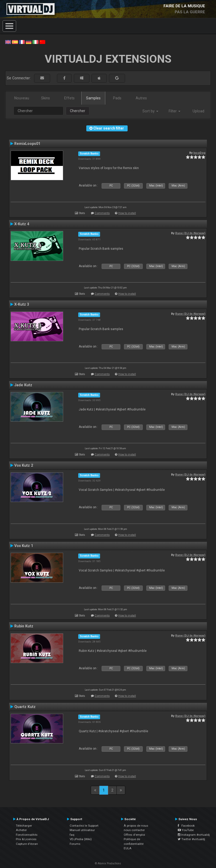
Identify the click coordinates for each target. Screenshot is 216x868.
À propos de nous (136, 826)
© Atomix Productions (108, 863)
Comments (102, 213)
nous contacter (134, 830)
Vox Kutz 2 (24, 465)
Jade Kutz (23, 385)
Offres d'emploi (134, 835)
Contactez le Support (84, 826)
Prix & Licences (26, 839)
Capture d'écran (27, 844)
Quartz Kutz (25, 707)
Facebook (186, 826)
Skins (45, 98)
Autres (141, 98)
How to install (127, 213)
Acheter (21, 830)
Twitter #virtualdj (191, 839)
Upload (198, 111)
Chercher (78, 111)
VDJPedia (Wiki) (81, 839)
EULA (128, 848)
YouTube (186, 830)
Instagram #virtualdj (194, 835)
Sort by (150, 111)
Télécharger (24, 826)
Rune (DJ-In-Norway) (190, 233)
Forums (75, 844)
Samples (93, 98)
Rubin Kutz (24, 626)
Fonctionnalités (27, 835)
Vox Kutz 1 (24, 546)
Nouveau (22, 98)
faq (72, 835)
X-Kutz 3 (22, 304)
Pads (117, 98)
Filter (175, 111)
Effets (69, 98)
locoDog (199, 153)
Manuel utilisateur (82, 830)
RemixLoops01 (27, 144)
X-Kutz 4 (22, 224)
